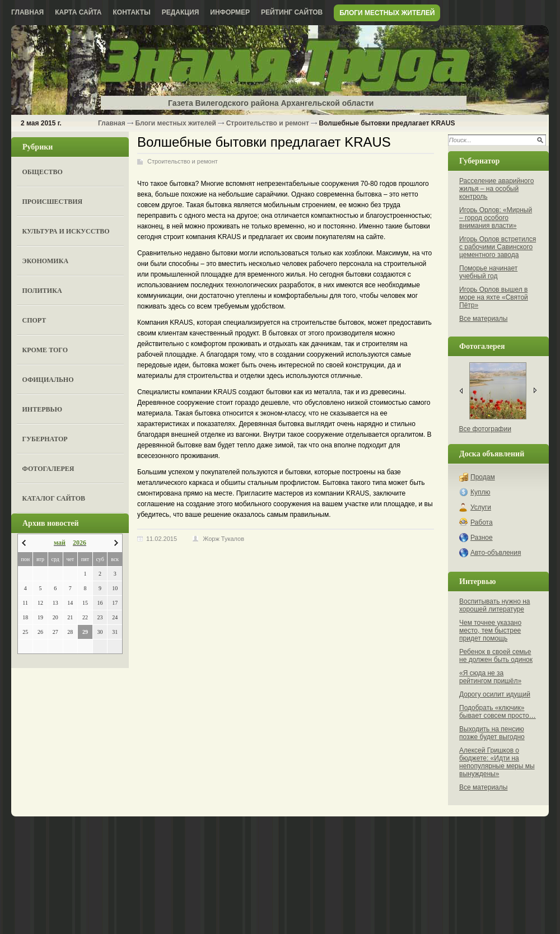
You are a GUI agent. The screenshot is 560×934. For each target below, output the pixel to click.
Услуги (481, 507)
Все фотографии (485, 429)
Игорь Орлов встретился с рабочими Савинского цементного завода (498, 247)
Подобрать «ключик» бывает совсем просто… (498, 712)
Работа (482, 522)
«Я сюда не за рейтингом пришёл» (490, 677)
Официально (48, 380)
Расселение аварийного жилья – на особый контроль (496, 189)
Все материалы (483, 319)
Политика (42, 291)
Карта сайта (78, 12)
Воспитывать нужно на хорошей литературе (494, 605)
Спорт (34, 320)
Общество (43, 172)
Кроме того (45, 350)
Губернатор (45, 439)
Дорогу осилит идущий (495, 694)
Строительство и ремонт (268, 123)
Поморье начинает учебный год (488, 272)
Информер (230, 12)
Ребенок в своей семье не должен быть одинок (496, 656)
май (60, 543)
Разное (482, 538)
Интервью (42, 409)
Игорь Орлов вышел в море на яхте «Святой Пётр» (494, 297)
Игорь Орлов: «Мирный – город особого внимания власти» (496, 218)
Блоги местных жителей (387, 13)
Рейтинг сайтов (292, 12)
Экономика (46, 261)
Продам (483, 477)
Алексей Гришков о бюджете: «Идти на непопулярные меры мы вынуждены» (497, 762)
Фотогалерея (48, 469)
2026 (80, 543)
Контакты (132, 12)
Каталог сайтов (54, 498)
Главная (27, 12)
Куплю (480, 492)
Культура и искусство (66, 231)
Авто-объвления (496, 553)
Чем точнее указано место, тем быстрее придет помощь (490, 631)
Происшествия (53, 202)
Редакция (181, 12)
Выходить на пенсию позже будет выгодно (492, 733)
